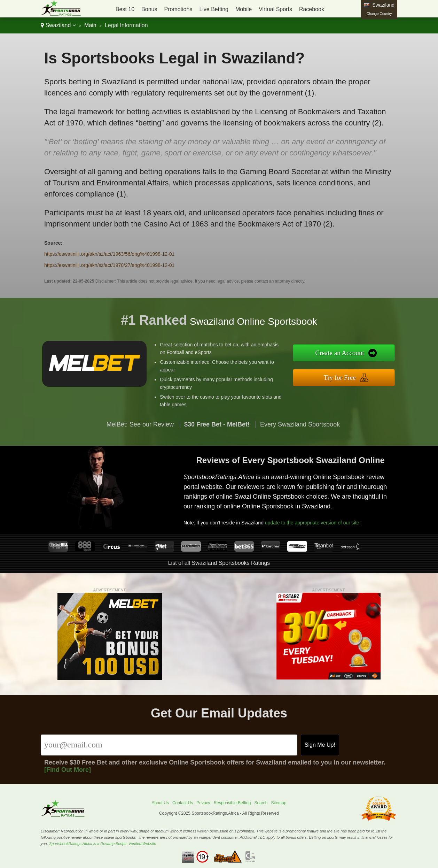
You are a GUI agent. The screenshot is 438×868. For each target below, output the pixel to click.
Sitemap (279, 803)
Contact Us (183, 803)
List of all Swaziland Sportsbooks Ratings (219, 563)
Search (261, 803)
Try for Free (348, 376)
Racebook (312, 9)
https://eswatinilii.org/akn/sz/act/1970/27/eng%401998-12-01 (109, 265)
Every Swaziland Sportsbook (300, 433)
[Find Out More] (68, 770)
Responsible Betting (232, 803)
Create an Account (348, 354)
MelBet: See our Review (140, 433)
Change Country (379, 14)
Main (90, 25)
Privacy (203, 803)
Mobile (244, 9)
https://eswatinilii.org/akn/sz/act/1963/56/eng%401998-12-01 (109, 254)
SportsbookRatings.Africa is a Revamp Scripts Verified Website (103, 844)
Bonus (149, 9)
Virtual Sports (275, 9)
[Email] (169, 745)
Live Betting (214, 9)
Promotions (178, 9)
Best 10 (125, 9)
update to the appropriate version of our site (318, 519)
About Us (160, 803)
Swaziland (58, 25)
